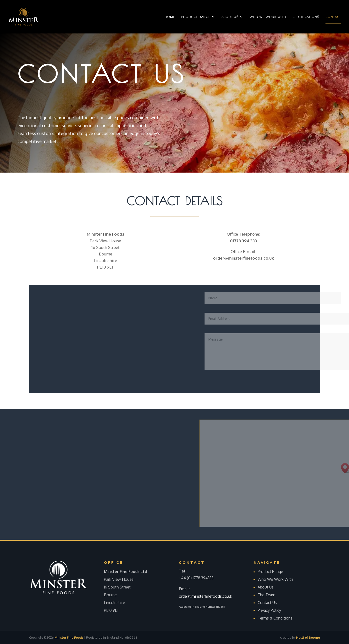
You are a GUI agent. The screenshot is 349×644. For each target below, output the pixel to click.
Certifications (306, 17)
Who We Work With (268, 17)
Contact (333, 17)
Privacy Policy (269, 610)
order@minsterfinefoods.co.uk (206, 596)
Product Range (196, 17)
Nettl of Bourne (308, 637)
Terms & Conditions (276, 618)
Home (170, 17)
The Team (266, 595)
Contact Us (267, 603)
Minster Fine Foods (69, 637)
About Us (230, 17)
